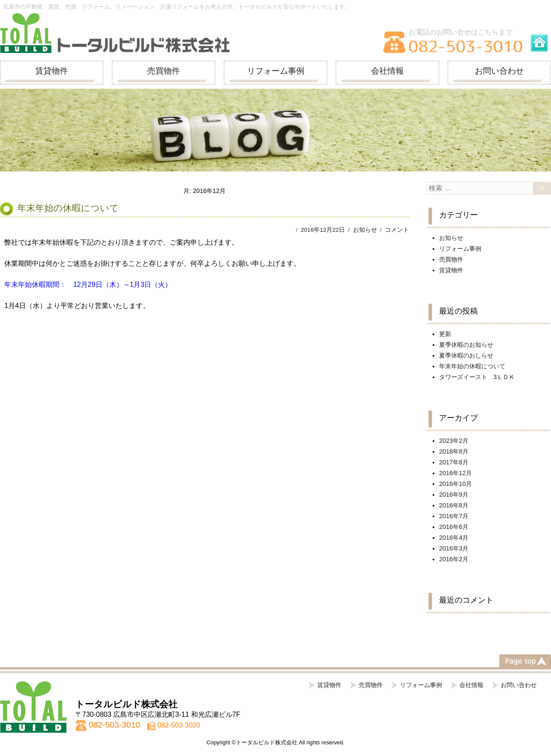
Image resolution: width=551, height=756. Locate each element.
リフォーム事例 (276, 71)
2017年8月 (454, 462)
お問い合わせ (499, 71)
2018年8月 (454, 451)
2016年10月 (455, 484)
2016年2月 (454, 559)
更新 (445, 334)
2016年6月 (454, 527)
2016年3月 (454, 548)
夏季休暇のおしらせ (466, 355)
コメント (397, 230)
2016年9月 (454, 495)
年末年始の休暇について (68, 208)
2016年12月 (455, 473)
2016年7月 (454, 516)
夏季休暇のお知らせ (466, 345)
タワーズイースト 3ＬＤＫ (477, 377)
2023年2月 (454, 441)
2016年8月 (454, 505)
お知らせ (365, 230)
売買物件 (164, 71)
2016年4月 (454, 538)
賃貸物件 (52, 71)
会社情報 (387, 71)
